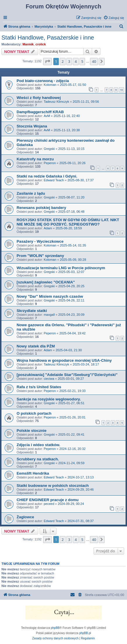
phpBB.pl (85, 633)
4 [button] (76, 61)
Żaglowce (25, 517)
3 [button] (69, 61)
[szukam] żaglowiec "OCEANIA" (46, 282)
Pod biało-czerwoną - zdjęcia (43, 81)
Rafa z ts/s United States (39, 387)
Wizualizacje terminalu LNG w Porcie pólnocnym (61, 268)
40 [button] (94, 61)
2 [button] (62, 61)
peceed (49, 504)
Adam (48, 228)
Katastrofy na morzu (35, 159)
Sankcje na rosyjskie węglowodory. (49, 399)
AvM (47, 116)
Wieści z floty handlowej (39, 98)
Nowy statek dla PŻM (36, 346)
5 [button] (82, 61)
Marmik (28, 44)
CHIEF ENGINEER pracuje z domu (48, 500)
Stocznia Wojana (32, 126)
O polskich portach (34, 413)
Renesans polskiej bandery (41, 208)
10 (121, 90)
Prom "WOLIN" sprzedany (40, 256)
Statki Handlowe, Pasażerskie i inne (48, 38)
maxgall (49, 315)
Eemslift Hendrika (33, 473)
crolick (41, 44)
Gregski (49, 149)
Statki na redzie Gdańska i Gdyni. (47, 176)
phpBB (55, 628)
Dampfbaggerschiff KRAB (40, 112)
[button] (47, 61)
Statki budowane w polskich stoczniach (53, 486)
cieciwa (49, 379)
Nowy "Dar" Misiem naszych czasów (50, 296)
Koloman (50, 85)
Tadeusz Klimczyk (56, 102)
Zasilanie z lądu (31, 193)
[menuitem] (114, 18)
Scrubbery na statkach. (38, 459)
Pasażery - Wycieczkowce (40, 241)
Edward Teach (54, 180)
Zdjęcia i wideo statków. (38, 445)
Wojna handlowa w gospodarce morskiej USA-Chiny (64, 360)
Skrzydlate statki (32, 311)
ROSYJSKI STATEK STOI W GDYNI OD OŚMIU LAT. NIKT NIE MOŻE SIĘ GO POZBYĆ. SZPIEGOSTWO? (68, 222)
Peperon (50, 163)
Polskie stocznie (32, 431)
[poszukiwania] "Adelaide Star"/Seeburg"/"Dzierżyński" (67, 375)
